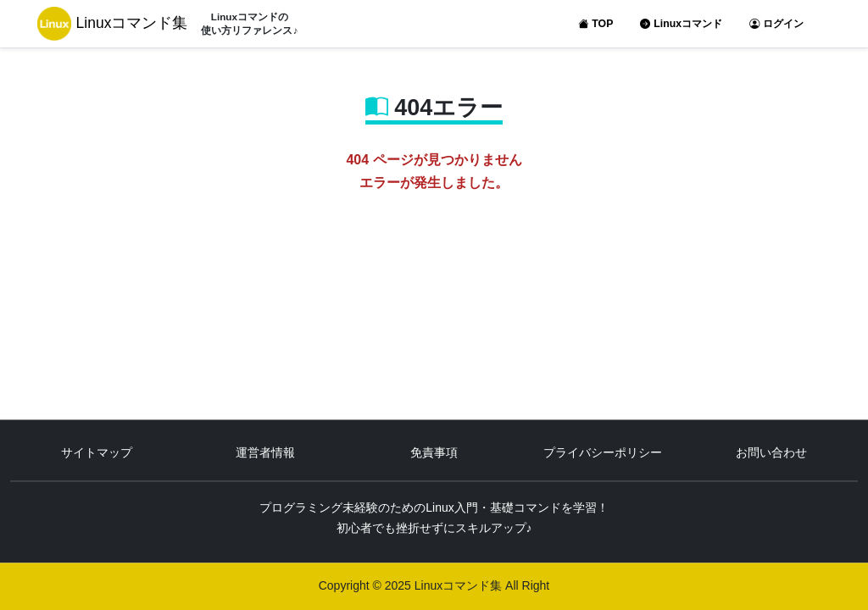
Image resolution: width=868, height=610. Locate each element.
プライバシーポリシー (603, 453)
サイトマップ (97, 453)
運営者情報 (265, 453)
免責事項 (434, 453)
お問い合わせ (771, 453)
